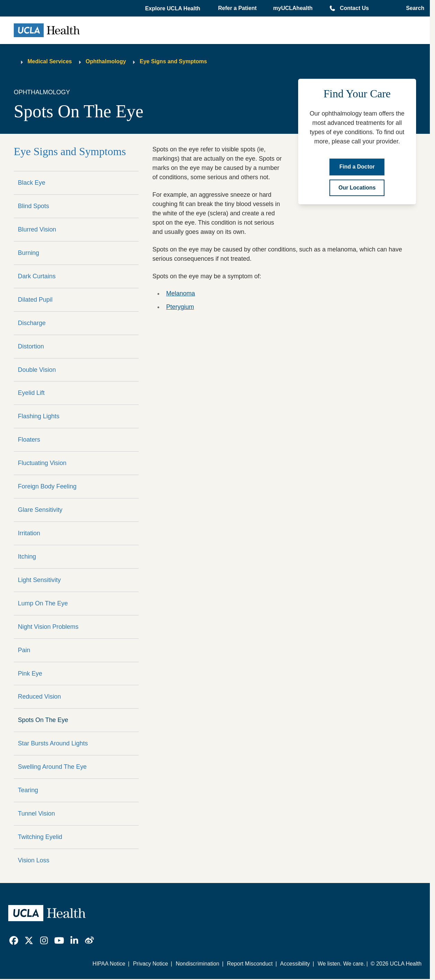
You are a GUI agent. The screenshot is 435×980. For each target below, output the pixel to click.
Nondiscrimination (198, 964)
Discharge (32, 323)
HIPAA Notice (109, 964)
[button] (173, 9)
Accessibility (295, 964)
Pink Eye (30, 674)
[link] (14, 940)
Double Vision (37, 370)
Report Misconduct (250, 964)
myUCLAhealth (293, 8)
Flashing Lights (39, 416)
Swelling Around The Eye (52, 767)
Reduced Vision (39, 697)
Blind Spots (34, 206)
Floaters (29, 440)
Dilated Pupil (35, 300)
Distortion (31, 346)
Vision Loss (34, 860)
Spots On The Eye (43, 720)
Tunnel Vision (36, 814)
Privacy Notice (151, 964)
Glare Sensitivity (40, 510)
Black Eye (32, 183)
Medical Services (50, 61)
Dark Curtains (37, 276)
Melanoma (181, 293)
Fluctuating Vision (42, 463)
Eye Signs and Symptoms (173, 61)
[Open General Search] (413, 8)
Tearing (28, 790)
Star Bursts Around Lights (53, 743)
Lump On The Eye (43, 603)
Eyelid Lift (31, 393)
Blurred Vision (37, 229)
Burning (29, 253)
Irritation (29, 533)
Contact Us (354, 8)
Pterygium (180, 307)
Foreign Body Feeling (47, 486)
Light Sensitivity (39, 580)
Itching (27, 557)
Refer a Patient (237, 8)
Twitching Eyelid (40, 837)
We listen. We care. (341, 964)
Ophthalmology (106, 61)
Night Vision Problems (48, 627)
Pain (24, 650)
